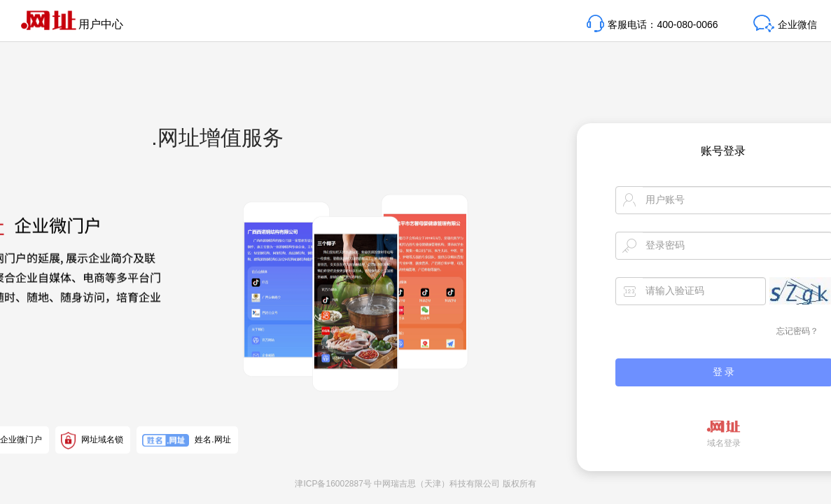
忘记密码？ (797, 331)
